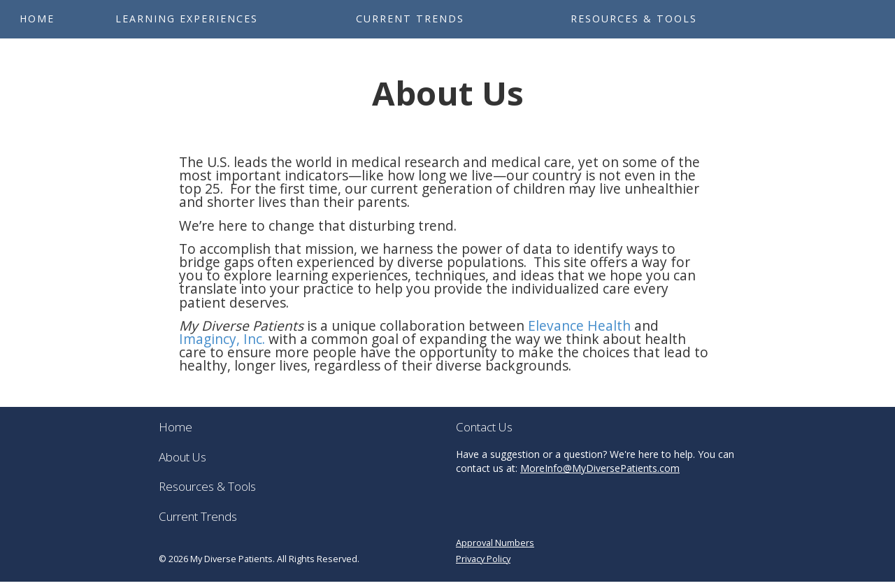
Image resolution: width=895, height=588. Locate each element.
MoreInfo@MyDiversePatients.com (600, 468)
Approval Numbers (495, 543)
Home (37, 19)
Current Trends (410, 19)
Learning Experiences (187, 19)
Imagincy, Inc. (222, 339)
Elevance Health (579, 326)
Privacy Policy (483, 559)
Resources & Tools (634, 19)
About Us (182, 457)
